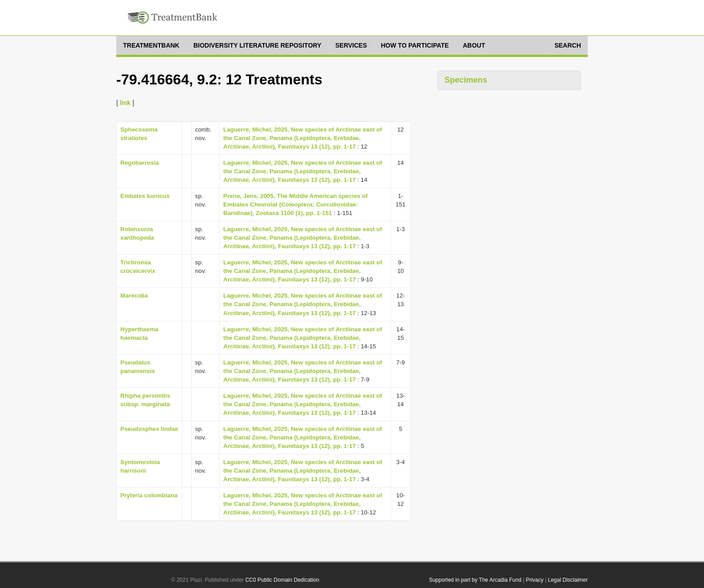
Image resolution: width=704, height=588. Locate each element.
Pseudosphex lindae (149, 429)
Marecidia (134, 296)
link (125, 103)
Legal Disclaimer (568, 580)
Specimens (466, 80)
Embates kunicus (145, 196)
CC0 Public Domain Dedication (282, 580)
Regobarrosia (140, 163)
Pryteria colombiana (149, 495)
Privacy (535, 580)
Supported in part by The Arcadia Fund (475, 580)
